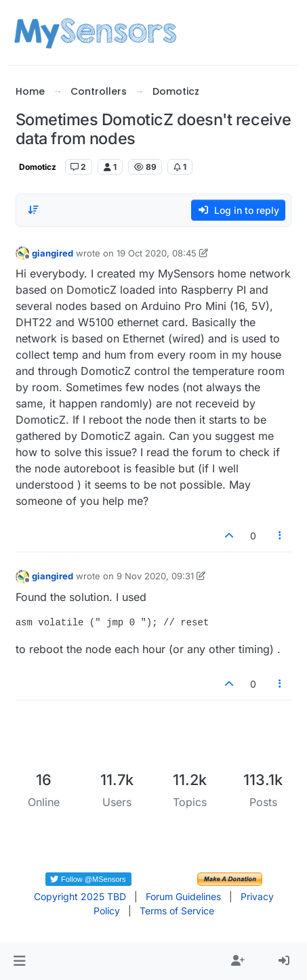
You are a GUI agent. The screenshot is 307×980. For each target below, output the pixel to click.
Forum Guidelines (183, 896)
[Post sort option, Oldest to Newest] (34, 210)
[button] (19, 961)
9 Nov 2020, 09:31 (155, 576)
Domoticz (38, 167)
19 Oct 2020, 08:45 (157, 253)
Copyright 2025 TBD (80, 896)
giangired (53, 253)
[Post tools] (280, 536)
